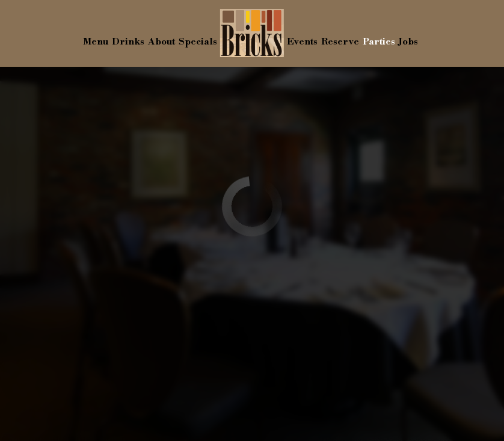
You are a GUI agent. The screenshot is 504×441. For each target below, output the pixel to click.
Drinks (128, 42)
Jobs (408, 42)
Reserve (340, 42)
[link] (252, 33)
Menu (96, 42)
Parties (379, 42)
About (161, 42)
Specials (198, 42)
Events (302, 42)
